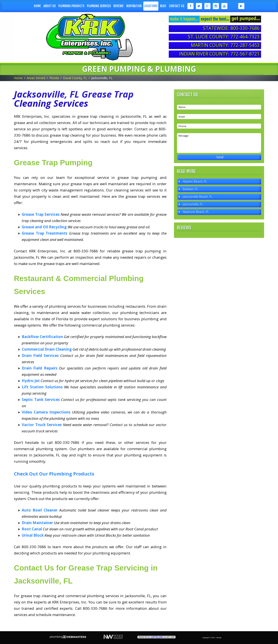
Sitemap (219, 638)
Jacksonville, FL (193, 204)
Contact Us (177, 6)
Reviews (118, 6)
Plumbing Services (99, 6)
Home (37, 6)
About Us (50, 6)
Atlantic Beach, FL (195, 181)
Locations (151, 6)
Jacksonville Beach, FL (198, 197)
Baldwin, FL (190, 189)
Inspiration (134, 6)
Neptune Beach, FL (196, 212)
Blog (163, 6)
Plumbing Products (71, 6)
